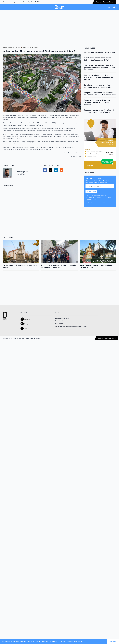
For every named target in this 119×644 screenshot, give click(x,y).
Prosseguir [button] (113, 642)
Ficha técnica (59, 323)
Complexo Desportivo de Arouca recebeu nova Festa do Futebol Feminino (97, 102)
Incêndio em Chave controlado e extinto (100, 52)
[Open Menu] (4, 7)
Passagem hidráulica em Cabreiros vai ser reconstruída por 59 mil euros (99, 111)
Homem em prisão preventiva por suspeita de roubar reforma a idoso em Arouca (99, 77)
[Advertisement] (59, 28)
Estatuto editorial (60, 321)
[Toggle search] (114, 7)
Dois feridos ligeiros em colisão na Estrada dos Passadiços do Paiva (98, 59)
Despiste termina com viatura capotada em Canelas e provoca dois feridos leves (100, 94)
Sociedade (37, 48)
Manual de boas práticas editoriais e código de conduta (71, 326)
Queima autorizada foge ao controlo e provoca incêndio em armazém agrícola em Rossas (99, 67)
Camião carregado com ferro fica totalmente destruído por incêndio (98, 86)
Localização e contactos (62, 318)
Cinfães (18, 48)
